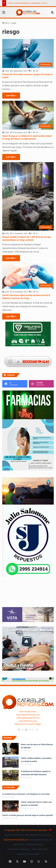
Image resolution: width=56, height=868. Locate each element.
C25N (7, 71)
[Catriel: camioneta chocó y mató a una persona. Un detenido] (10, 806)
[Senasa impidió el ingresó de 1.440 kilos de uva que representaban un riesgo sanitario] (28, 196)
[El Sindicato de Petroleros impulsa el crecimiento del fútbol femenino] (10, 775)
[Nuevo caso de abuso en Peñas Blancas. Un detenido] (10, 749)
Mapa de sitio (19, 844)
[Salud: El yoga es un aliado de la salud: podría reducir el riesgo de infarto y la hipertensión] (28, 115)
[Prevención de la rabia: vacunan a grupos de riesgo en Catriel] (28, 53)
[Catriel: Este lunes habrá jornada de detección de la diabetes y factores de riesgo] (28, 276)
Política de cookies (35, 844)
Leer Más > (11, 96)
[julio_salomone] (28, 576)
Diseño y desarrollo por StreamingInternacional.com (28, 835)
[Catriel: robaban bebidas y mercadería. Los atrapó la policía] (10, 762)
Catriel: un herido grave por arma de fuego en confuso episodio (28, 815)
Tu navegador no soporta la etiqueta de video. (28, 595)
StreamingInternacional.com (40, 840)
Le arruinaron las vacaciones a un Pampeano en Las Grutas (26, 794)
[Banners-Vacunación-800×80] (28, 682)
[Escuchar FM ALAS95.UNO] (28, 362)
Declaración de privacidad (19, 849)
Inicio (6, 23)
